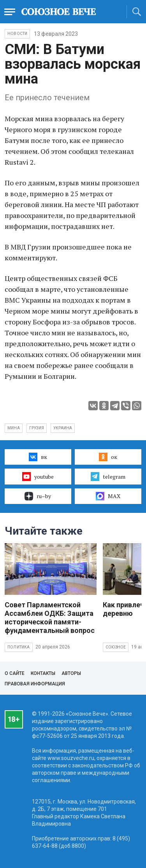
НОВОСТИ (17, 34)
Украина (63, 428)
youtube (38, 476)
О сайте (15, 673)
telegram (108, 476)
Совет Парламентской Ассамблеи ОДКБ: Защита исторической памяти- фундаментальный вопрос (50, 618)
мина (14, 428)
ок (108, 457)
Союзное (116, 647)
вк (38, 457)
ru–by (38, 496)
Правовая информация (35, 684)
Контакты (43, 673)
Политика (19, 647)
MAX (108, 496)
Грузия (37, 428)
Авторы (71, 673)
